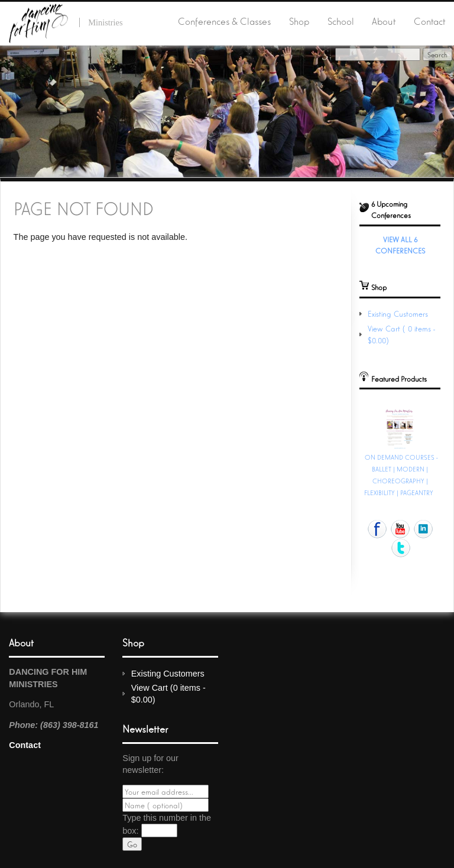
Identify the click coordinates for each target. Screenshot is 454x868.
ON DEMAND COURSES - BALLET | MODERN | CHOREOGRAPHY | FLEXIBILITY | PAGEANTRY (401, 474)
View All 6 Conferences (400, 245)
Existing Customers (398, 313)
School (341, 21)
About (384, 21)
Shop (299, 21)
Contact (429, 21)
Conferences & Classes (224, 21)
